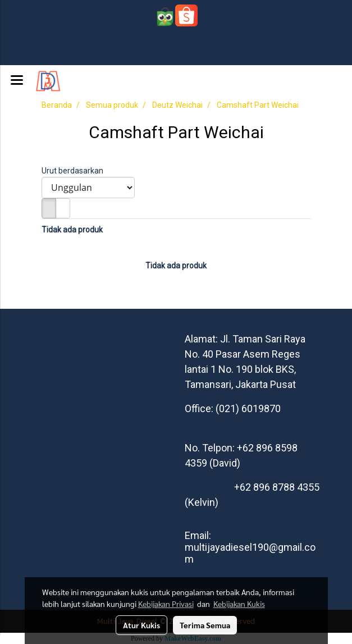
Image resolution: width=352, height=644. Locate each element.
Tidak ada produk (72, 230)
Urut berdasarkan (75, 171)
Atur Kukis (141, 625)
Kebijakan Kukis (239, 604)
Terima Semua (205, 625)
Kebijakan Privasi (166, 604)
